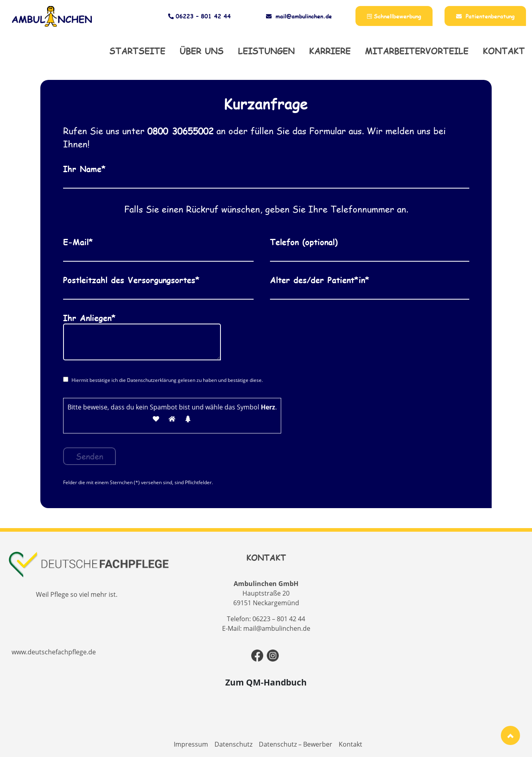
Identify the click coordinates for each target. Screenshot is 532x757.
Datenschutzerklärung (152, 380)
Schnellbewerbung (394, 16)
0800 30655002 (181, 131)
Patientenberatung (485, 16)
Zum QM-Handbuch (266, 682)
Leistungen (266, 51)
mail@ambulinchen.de (299, 16)
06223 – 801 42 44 (199, 16)
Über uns (202, 51)
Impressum (191, 744)
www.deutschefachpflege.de (54, 652)
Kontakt (504, 51)
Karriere (330, 51)
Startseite (137, 51)
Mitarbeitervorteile (417, 51)
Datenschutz (233, 744)
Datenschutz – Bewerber (296, 744)
